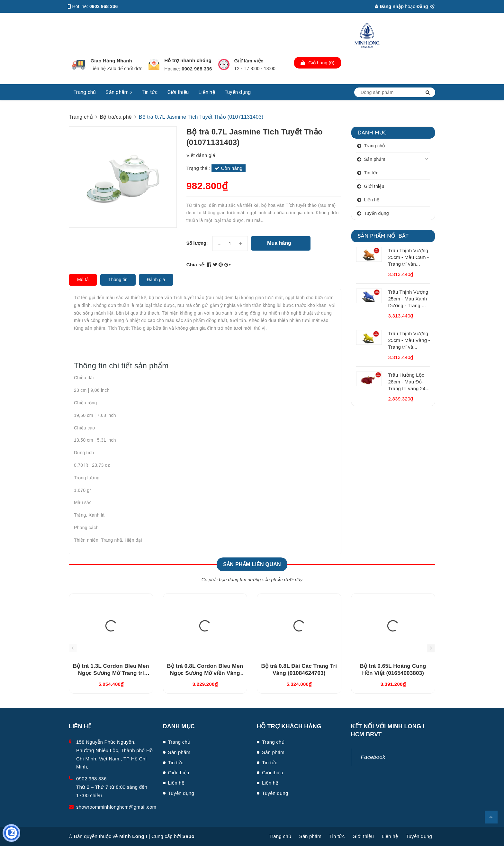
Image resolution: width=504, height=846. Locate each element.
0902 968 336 (104, 6)
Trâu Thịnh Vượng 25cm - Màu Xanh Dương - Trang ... (408, 299)
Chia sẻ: (196, 265)
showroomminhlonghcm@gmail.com (116, 807)
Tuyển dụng (238, 92)
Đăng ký (426, 6)
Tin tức (150, 92)
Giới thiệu (178, 92)
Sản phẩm (119, 92)
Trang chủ (85, 92)
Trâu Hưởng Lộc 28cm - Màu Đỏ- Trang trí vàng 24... (409, 382)
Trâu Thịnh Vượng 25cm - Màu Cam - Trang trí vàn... (409, 257)
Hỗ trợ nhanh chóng (188, 60)
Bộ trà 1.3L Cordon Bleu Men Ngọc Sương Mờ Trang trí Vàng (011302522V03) (111, 673)
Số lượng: (197, 243)
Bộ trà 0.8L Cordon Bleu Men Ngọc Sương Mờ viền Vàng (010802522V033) (205, 673)
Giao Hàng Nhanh (111, 61)
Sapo (188, 836)
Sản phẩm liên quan (252, 564)
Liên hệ (207, 92)
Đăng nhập (389, 6)
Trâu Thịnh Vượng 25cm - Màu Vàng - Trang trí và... (409, 340)
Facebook (373, 757)
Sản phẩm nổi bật (383, 236)
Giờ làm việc (249, 61)
